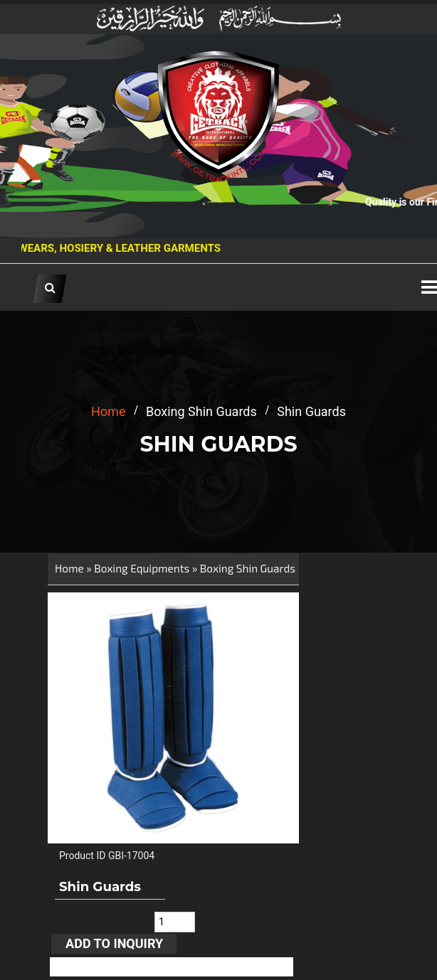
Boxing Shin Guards (248, 568)
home (108, 411)
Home (69, 568)
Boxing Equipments (142, 568)
